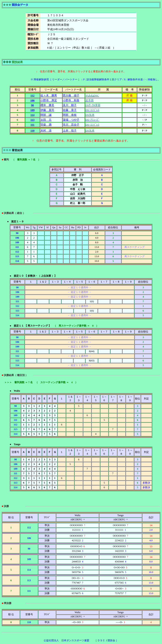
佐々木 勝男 (49, 95)
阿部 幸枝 (70, 115)
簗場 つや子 (71, 120)
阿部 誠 (46, 115)
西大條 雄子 (71, 95)
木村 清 (46, 131)
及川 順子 (70, 105)
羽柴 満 (46, 125)
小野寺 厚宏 (49, 100)
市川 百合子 (71, 125)
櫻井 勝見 (47, 105)
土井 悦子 (70, 131)
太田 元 (46, 120)
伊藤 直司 (47, 110)
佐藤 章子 (70, 110)
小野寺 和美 (71, 100)
